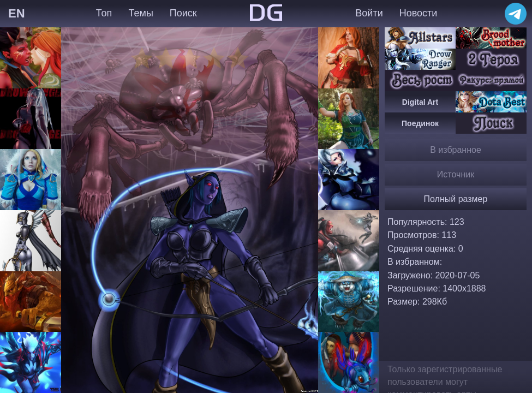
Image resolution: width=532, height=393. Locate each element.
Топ (104, 13)
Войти (369, 13)
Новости (419, 13)
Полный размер (456, 199)
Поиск (183, 13)
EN (17, 13)
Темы (141, 13)
